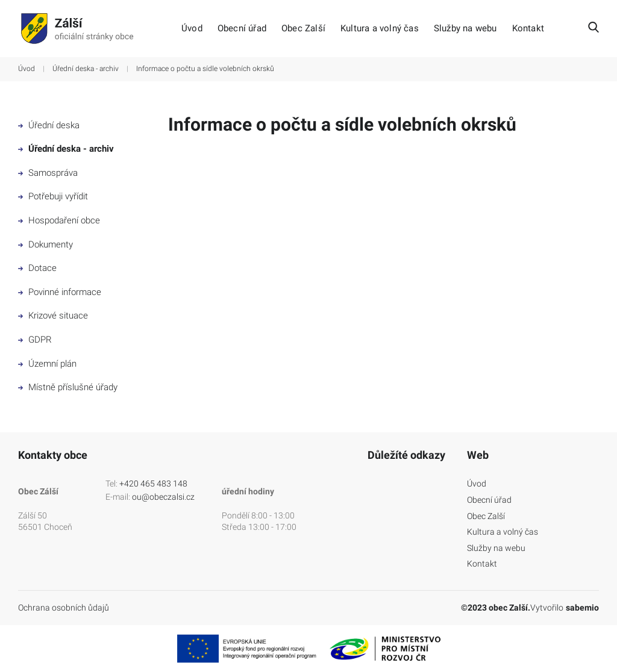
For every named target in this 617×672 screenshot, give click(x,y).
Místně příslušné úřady (68, 387)
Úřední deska (49, 125)
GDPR (35, 340)
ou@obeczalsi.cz (163, 497)
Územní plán (47, 364)
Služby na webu (465, 29)
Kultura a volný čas (380, 29)
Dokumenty (45, 244)
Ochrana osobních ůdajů (64, 608)
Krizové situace (53, 316)
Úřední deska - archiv (86, 69)
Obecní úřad (242, 29)
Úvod (192, 29)
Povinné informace (60, 292)
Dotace (37, 268)
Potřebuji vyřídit (53, 196)
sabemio (582, 608)
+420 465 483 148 (153, 484)
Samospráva (48, 173)
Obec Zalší (303, 29)
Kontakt (528, 29)
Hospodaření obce (59, 220)
